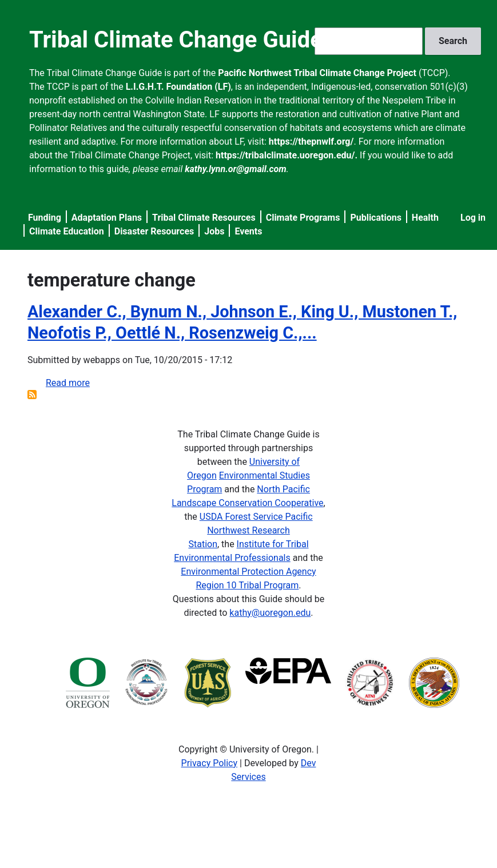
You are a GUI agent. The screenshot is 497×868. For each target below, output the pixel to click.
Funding (45, 218)
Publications (376, 218)
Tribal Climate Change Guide (176, 40)
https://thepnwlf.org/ (311, 142)
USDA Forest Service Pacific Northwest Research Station (250, 530)
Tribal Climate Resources (204, 218)
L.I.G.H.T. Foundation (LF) (178, 87)
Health (425, 218)
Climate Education (67, 231)
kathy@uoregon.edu (270, 613)
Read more (68, 383)
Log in (473, 218)
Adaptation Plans (107, 218)
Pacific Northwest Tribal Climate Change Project (317, 73)
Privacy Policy (210, 763)
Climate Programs (303, 218)
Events (248, 231)
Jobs (214, 231)
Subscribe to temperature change (32, 395)
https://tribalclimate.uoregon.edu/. (287, 155)
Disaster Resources (154, 231)
